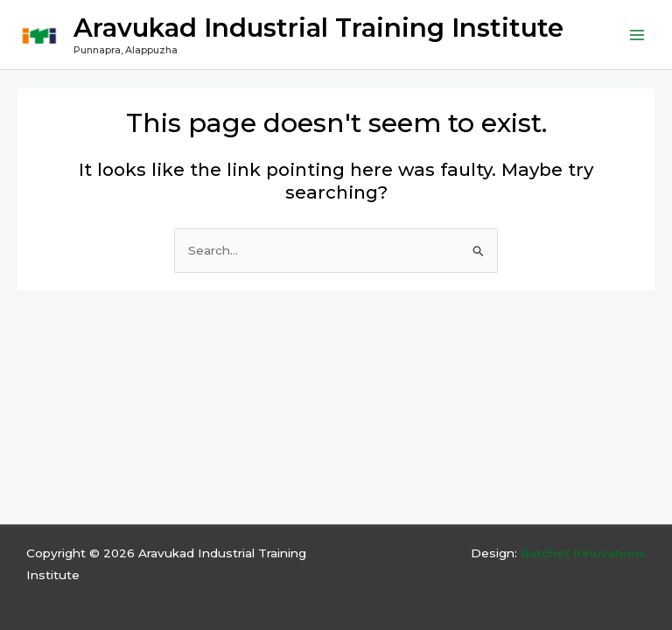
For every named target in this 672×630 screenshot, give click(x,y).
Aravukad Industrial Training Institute (318, 28)
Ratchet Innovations (583, 553)
